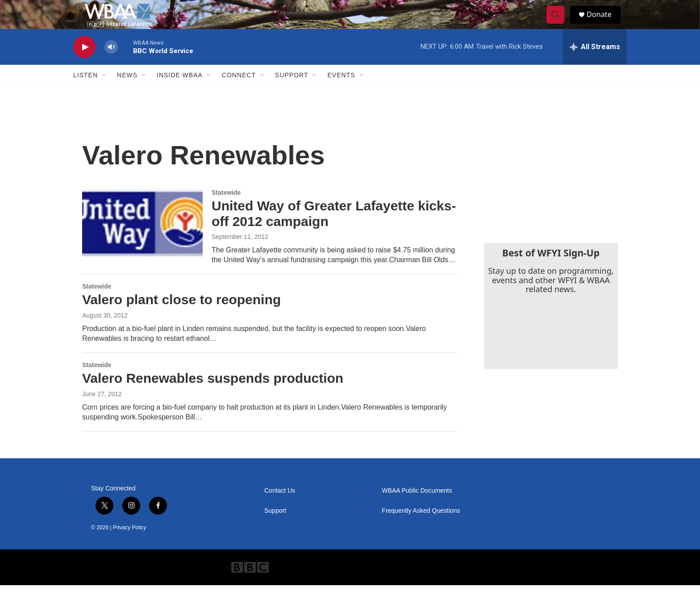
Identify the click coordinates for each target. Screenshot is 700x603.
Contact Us (280, 509)
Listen (85, 93)
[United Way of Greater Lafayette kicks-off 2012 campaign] (142, 241)
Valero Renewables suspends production (213, 396)
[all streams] (595, 65)
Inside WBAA (180, 93)
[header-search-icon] (559, 24)
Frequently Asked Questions (421, 529)
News (127, 93)
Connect (239, 93)
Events (341, 93)
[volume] (111, 65)
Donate (604, 23)
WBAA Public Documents (417, 509)
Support (292, 93)
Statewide (226, 210)
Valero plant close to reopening (181, 317)
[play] (84, 65)
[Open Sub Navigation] (104, 93)
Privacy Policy (130, 545)
